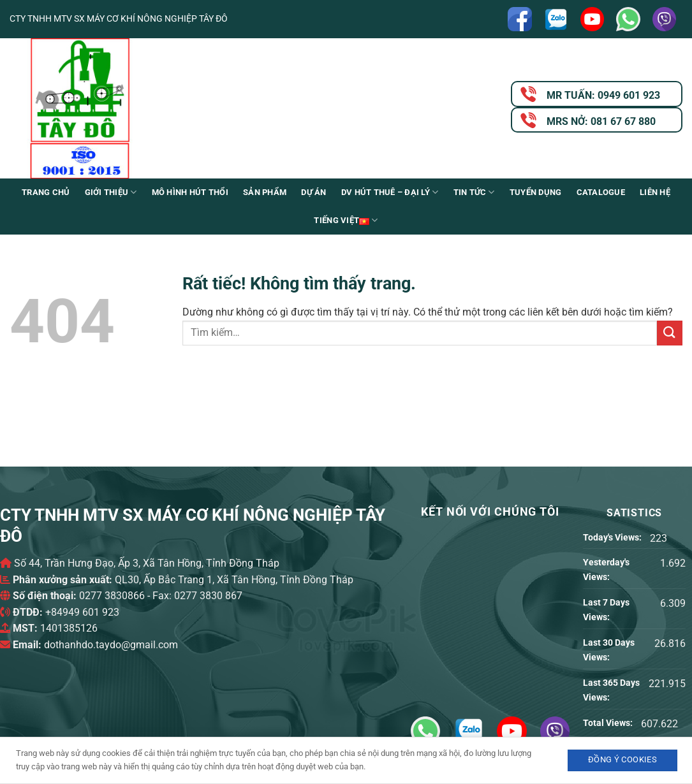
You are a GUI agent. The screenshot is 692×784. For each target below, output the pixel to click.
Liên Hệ (655, 192)
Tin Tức (474, 192)
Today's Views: (613, 538)
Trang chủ (46, 192)
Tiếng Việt (346, 221)
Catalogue (601, 192)
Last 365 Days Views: (611, 690)
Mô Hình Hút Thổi (190, 192)
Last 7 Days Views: (606, 610)
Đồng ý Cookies (622, 759)
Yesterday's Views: (606, 570)
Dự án (313, 192)
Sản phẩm (265, 192)
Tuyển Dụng (536, 192)
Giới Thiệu (111, 192)
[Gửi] (670, 333)
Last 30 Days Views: (609, 650)
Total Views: (609, 723)
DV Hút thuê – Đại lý (390, 192)
